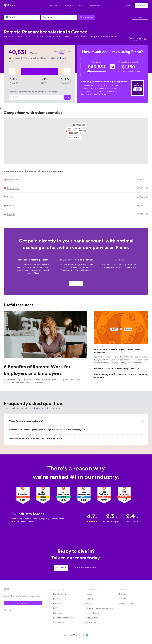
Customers (70, 5)
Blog (88, 604)
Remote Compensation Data (100, 608)
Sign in (128, 5)
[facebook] (135, 39)
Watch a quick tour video (86, 568)
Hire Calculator (93, 613)
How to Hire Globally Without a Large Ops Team (117, 369)
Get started (141, 5)
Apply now (76, 285)
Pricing (82, 5)
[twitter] (140, 39)
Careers (123, 599)
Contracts (58, 613)
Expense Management (64, 618)
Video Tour (91, 623)
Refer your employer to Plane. (93, 94)
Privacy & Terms (127, 604)
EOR (55, 608)
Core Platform (60, 594)
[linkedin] (145, 39)
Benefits (57, 604)
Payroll (56, 599)
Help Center (92, 618)
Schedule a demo (23, 603)
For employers (140, 17)
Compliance (59, 623)
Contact (123, 594)
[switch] (62, 52)
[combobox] (6, 17)
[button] (76, 139)
